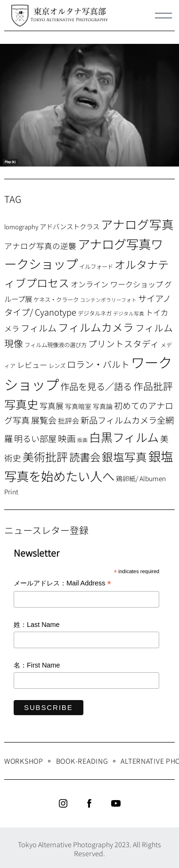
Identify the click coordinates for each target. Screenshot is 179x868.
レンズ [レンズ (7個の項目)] (57, 366)
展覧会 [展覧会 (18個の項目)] (44, 420)
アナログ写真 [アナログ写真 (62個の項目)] (137, 224)
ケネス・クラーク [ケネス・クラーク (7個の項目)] (56, 300)
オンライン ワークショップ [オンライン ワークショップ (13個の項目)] (117, 284)
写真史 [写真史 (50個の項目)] (21, 404)
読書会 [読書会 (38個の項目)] (85, 457)
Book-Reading (82, 761)
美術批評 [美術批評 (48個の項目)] (45, 456)
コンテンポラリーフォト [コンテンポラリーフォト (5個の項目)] (108, 300)
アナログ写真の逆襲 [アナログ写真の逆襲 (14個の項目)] (40, 246)
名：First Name (37, 665)
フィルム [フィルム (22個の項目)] (39, 328)
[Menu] (163, 16)
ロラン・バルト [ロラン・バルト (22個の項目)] (98, 364)
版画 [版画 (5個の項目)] (82, 440)
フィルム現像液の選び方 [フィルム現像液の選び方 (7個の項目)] (56, 345)
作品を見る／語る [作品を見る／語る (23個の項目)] (96, 386)
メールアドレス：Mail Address (62, 584)
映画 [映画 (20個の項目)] (67, 438)
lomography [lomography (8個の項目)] (21, 227)
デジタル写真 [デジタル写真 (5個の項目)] (129, 313)
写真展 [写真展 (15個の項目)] (52, 406)
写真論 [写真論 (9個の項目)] (103, 406)
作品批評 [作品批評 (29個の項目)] (153, 386)
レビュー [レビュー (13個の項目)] (32, 365)
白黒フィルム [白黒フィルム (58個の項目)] (124, 437)
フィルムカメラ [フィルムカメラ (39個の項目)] (96, 327)
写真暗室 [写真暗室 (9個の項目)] (78, 406)
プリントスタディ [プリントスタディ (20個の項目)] (124, 343)
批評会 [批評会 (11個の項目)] (69, 421)
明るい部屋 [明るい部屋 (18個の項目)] (35, 438)
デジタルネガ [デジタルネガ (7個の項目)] (95, 313)
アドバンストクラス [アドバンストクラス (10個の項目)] (69, 226)
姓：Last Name (37, 625)
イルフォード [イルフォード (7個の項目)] (96, 267)
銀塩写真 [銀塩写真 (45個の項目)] (124, 457)
